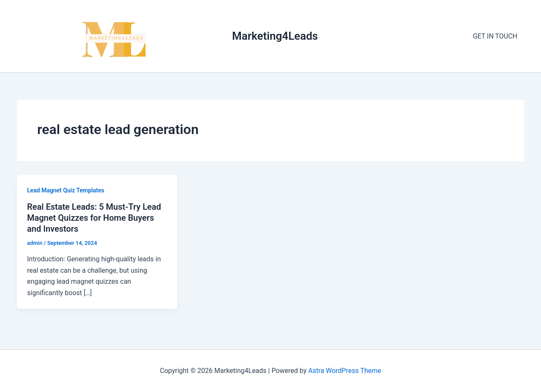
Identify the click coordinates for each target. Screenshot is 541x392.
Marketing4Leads (275, 36)
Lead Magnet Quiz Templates (66, 190)
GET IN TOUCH (495, 36)
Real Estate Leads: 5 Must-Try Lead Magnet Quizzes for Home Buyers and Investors (94, 218)
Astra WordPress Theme (344, 371)
